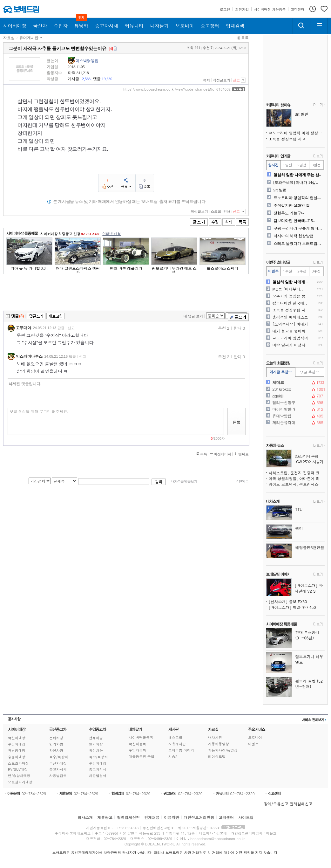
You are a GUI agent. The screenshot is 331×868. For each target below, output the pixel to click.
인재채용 (152, 817)
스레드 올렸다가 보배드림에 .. (298, 244)
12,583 (85, 79)
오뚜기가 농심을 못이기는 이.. (292, 296)
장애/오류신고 (276, 804)
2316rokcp (295, 389)
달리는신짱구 (295, 403)
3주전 (316, 271)
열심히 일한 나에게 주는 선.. (297, 175)
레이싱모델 (217, 757)
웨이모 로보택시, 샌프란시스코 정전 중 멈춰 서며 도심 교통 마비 (297, 484)
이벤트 (253, 744)
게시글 (73, 79)
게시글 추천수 (281, 372)
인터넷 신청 (111, 234)
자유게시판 (177, 744)
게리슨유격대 (295, 423)
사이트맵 (246, 817)
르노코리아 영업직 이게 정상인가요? (297, 133)
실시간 (273, 165)
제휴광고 (105, 817)
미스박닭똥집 (87, 61)
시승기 (174, 757)
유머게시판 (29, 38)
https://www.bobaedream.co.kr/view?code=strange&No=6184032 (177, 89)
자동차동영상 (219, 744)
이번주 (273, 271)
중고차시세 (58, 769)
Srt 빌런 (280, 190)
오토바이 (255, 737)
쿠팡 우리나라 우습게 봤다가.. (298, 228)
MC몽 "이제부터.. (288, 289)
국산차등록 (137, 744)
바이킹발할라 (295, 409)
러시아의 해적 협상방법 (294, 236)
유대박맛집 (295, 416)
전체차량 (56, 738)
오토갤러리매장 (20, 782)
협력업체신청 (128, 817)
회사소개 (85, 817)
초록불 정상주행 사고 (287, 139)
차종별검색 (58, 776)
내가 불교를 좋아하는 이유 (292, 331)
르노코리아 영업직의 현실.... (297, 198)
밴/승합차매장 (19, 776)
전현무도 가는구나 (289, 213)
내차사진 (215, 737)
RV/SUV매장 (18, 769)
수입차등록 (137, 750)
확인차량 (56, 751)
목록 (245, 38)
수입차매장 (17, 744)
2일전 (302, 165)
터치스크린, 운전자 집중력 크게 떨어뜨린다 (297, 473)
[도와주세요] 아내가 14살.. (296, 183)
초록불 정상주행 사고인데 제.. (292, 310)
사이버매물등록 (141, 737)
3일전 (316, 165)
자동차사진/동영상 (223, 750)
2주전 (302, 271)
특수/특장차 (59, 757)
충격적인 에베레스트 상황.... (292, 317)
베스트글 (175, 737)
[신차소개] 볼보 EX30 (288, 601)
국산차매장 (17, 738)
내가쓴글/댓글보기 (184, 482)
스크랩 (216, 211)
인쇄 (227, 211)
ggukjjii (295, 396)
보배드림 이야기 (181, 750)
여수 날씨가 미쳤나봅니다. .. (292, 345)
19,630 (107, 79)
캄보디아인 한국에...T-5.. (294, 221)
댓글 (97, 79)
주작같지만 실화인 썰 (292, 205)
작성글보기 (222, 80)
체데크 (295, 382)
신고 (236, 80)
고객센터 (226, 817)
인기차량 (56, 744)
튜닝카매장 (17, 751)
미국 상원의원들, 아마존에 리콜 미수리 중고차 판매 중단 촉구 (297, 478)
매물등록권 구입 (142, 757)
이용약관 (172, 817)
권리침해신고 (301, 804)
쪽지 (206, 80)
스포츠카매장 (18, 763)
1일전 (287, 165)
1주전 (287, 271)
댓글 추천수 (310, 372)
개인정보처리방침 (199, 817)
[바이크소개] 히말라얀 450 (292, 607)
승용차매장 (17, 757)
